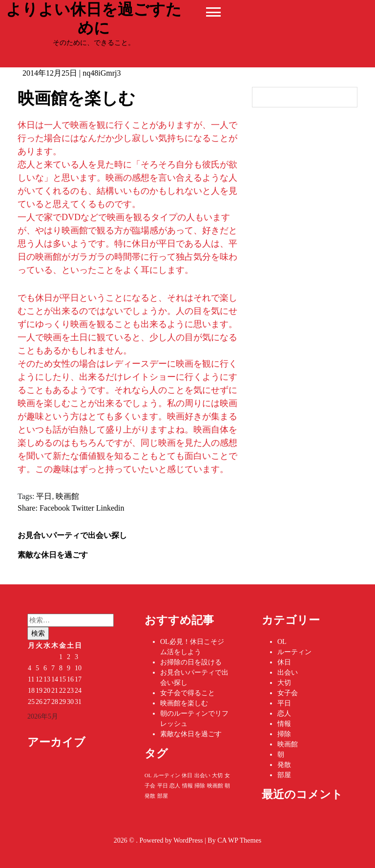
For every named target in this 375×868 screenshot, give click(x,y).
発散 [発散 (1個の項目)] (150, 796)
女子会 (288, 693)
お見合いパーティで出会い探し (72, 535)
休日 (284, 662)
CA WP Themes (239, 840)
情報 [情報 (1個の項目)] (187, 786)
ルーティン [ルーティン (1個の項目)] (167, 775)
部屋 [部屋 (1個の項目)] (163, 796)
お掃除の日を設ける (191, 662)
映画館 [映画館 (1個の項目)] (215, 786)
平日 (44, 496)
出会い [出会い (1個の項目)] (202, 775)
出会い (288, 672)
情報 (284, 724)
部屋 (284, 775)
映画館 (67, 496)
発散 (284, 765)
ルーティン (294, 652)
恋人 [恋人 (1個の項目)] (175, 786)
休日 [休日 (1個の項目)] (187, 775)
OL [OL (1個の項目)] (148, 775)
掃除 (284, 734)
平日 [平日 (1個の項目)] (163, 786)
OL (282, 642)
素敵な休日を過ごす (53, 555)
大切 (284, 683)
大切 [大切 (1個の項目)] (217, 775)
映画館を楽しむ (184, 703)
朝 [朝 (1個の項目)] (227, 786)
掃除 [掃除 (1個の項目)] (200, 786)
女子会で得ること (187, 693)
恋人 (284, 713)
